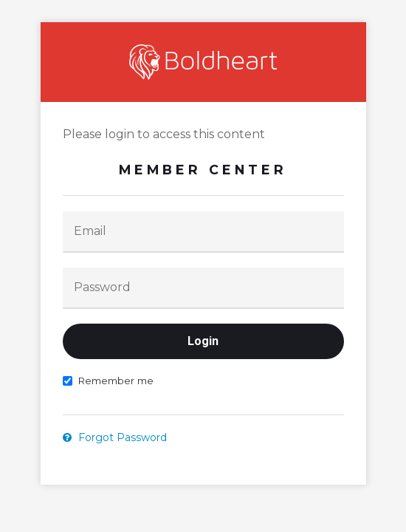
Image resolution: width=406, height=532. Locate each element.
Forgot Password (115, 437)
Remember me (108, 381)
